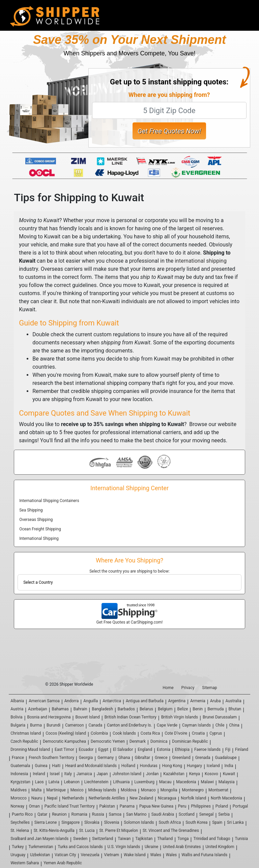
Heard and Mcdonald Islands (91, 766)
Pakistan (107, 806)
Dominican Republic (190, 741)
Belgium (165, 709)
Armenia (198, 701)
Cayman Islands (196, 725)
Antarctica (112, 701)
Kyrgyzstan (20, 782)
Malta (36, 790)
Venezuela (90, 855)
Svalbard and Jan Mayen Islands (39, 839)
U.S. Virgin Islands (124, 847)
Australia (233, 701)
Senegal (207, 814)
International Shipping (39, 538)
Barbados (126, 709)
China (234, 725)
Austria (17, 709)
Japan (102, 774)
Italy (68, 774)
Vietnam (112, 855)
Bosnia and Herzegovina (49, 717)
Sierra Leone (46, 822)
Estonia (164, 749)
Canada (95, 725)
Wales (155, 855)
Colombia (99, 733)
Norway (17, 806)
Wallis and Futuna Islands (204, 855)
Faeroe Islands (207, 749)
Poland (222, 806)
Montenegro (193, 790)
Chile (220, 725)
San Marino (136, 814)
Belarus (146, 709)
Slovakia (92, 822)
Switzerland (103, 839)
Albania (17, 701)
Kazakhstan (174, 774)
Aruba (215, 701)
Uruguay (18, 855)
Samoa (115, 814)
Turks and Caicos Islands (80, 847)
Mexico (77, 790)
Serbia (224, 814)
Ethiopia (182, 749)
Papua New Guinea (156, 806)
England (145, 749)
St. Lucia (87, 831)
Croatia (198, 733)
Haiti (56, 766)
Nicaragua (167, 798)
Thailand (165, 839)
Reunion (59, 814)
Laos (39, 782)
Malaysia (227, 782)
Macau (165, 782)
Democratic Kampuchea (64, 741)
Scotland (187, 814)
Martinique (56, 790)
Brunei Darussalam (220, 717)
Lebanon (72, 782)
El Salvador (123, 749)
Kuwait (229, 774)
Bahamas (60, 709)
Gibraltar (142, 758)
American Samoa (44, 701)
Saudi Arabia (163, 814)
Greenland (181, 758)
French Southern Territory (51, 758)
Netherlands (73, 798)
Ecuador (86, 749)
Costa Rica (150, 733)
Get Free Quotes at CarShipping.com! (130, 622)
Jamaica (84, 774)
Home (168, 688)
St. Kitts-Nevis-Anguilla (54, 831)
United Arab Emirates (182, 847)
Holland (128, 766)
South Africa (170, 822)
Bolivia (16, 717)
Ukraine (151, 847)
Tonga (183, 839)
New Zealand (141, 798)
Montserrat (218, 790)
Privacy (188, 688)
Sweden (80, 839)
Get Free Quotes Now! (169, 131)
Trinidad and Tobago (212, 839)
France (18, 758)
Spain (217, 822)
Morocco (19, 798)
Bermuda (215, 709)
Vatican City (65, 855)
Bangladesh (102, 709)
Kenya (195, 774)
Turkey (18, 847)
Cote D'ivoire (176, 733)
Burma (36, 725)
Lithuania (121, 782)
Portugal (240, 806)
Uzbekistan (40, 855)
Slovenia (111, 822)
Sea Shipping (31, 510)
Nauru (37, 798)
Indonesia (19, 774)
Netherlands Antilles (107, 798)
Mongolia (169, 790)
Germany (106, 758)
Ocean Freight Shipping (40, 529)
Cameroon (75, 725)
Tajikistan (144, 839)
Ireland (39, 774)
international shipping (201, 261)
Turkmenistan (41, 847)
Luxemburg (144, 782)
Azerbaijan (37, 709)
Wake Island (135, 855)
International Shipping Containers (49, 501)
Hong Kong (172, 766)
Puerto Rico (22, 814)
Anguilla (91, 701)
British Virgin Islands (180, 717)
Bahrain (80, 709)
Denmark (138, 741)
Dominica (159, 741)
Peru (182, 806)
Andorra (72, 701)
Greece (161, 758)
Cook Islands (124, 733)
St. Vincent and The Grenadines (171, 831)
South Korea (196, 822)
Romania (79, 814)
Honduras (149, 766)
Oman (34, 806)
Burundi (53, 725)
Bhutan (235, 709)
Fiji (228, 749)
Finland (242, 749)
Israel (55, 774)
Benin (198, 709)
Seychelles (20, 822)
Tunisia (241, 839)
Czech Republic (24, 741)
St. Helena (20, 831)
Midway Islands (102, 790)
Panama (127, 806)
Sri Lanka (235, 822)
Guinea (41, 766)
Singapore (70, 822)
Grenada (203, 758)
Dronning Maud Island (30, 749)
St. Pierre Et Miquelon (119, 831)
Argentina (177, 701)
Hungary (194, 766)
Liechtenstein (96, 782)
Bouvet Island (88, 717)
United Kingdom (220, 847)
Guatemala (20, 766)
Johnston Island (127, 774)
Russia (98, 814)
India (229, 766)
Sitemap (209, 688)
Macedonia (186, 782)
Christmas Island (26, 733)
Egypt (103, 749)
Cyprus (216, 733)
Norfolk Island (193, 798)
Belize (182, 709)
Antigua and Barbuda (145, 701)
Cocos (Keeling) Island (66, 733)
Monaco (148, 790)
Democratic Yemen (108, 741)
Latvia (54, 782)
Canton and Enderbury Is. (129, 725)
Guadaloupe (226, 758)
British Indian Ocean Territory (131, 717)
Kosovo (211, 774)
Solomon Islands (139, 822)
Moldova (128, 790)
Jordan (152, 774)
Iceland (213, 766)
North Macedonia (226, 798)
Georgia (86, 758)
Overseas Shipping (36, 520)
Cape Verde (167, 725)
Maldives (19, 790)
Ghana (124, 758)
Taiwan (124, 839)
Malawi (207, 782)
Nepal (52, 798)
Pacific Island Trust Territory (70, 806)
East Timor (64, 749)
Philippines (201, 806)
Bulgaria (18, 725)
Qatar (42, 814)
